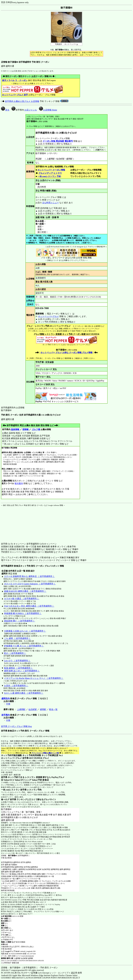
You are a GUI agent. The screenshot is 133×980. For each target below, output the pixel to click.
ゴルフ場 (36, 429)
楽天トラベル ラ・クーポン (15, 80)
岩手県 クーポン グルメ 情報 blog (16, 726)
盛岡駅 (43, 709)
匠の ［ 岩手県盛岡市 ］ (15, 653)
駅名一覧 (53, 709)
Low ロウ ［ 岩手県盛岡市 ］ (17, 661)
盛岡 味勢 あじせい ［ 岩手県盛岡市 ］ (22, 671)
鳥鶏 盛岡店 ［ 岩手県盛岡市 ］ (19, 668)
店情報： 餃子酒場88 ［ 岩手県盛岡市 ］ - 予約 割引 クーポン (29, 968)
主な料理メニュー (51, 203)
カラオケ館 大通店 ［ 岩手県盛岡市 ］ (22, 599)
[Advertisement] (17, 523)
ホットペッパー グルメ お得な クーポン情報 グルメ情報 (66, 353)
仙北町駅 (33, 709)
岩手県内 (6, 715)
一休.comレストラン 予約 (49, 176)
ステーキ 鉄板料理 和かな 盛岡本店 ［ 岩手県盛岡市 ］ (29, 576)
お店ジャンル (31, 110)
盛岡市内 (6, 699)
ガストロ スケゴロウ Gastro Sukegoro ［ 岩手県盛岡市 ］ (30, 584)
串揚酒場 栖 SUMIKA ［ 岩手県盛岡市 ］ (23, 613)
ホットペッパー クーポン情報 (51, 170)
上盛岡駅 (21, 709)
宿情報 (25, 429)
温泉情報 (15, 429)
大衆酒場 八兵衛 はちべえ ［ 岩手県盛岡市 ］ (25, 631)
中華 (8, 704)
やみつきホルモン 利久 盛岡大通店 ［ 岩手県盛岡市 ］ (29, 606)
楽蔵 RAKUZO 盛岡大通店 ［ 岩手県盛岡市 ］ (25, 591)
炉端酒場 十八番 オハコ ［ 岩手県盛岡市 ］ (24, 646)
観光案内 (19, 483)
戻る (5, 110)
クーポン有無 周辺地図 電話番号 (58, 141)
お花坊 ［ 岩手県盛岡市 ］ (16, 686)
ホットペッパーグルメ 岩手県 (15, 758)
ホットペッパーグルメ (48, 316)
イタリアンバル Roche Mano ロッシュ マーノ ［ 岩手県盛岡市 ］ (34, 678)
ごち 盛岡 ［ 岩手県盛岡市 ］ (18, 638)
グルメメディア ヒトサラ (50, 173)
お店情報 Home (48, 110)
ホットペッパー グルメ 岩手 (15, 95)
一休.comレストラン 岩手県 (14, 790)
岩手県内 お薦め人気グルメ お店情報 (22, 101)
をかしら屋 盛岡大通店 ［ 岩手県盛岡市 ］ (24, 693)
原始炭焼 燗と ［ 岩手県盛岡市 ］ (20, 621)
